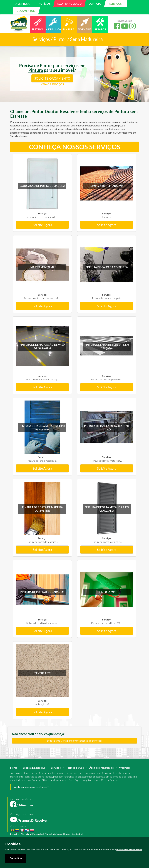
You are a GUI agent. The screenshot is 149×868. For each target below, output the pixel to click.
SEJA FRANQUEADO (69, 4)
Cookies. (14, 844)
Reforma (96, 834)
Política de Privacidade (129, 849)
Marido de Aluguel (61, 834)
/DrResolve (22, 805)
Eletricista (26, 834)
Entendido (16, 858)
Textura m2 (42, 673)
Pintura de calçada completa (107, 267)
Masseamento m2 (42, 267)
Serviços (56, 768)
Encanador (38, 834)
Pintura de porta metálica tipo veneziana (107, 509)
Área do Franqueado (102, 768)
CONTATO (95, 4)
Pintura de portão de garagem (42, 592)
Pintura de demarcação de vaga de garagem (42, 346)
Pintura (87, 834)
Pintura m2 (107, 592)
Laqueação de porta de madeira (42, 186)
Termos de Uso (75, 768)
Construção (106, 834)
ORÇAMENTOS (26, 11)
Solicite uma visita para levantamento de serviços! (74, 741)
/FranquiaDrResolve (28, 820)
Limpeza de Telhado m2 (107, 186)
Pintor (48, 834)
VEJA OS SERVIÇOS (52, 84)
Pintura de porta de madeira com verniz (42, 509)
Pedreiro (15, 834)
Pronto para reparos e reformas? (31, 787)
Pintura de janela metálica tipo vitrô (107, 428)
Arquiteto (117, 834)
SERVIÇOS (116, 4)
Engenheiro (129, 834)
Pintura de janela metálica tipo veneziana (42, 428)
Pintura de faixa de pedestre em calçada (107, 346)
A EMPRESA (23, 4)
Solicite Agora (42, 225)
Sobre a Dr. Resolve (34, 768)
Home (14, 768)
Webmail (124, 768)
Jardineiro (77, 834)
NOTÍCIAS (44, 4)
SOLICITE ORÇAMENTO (52, 78)
